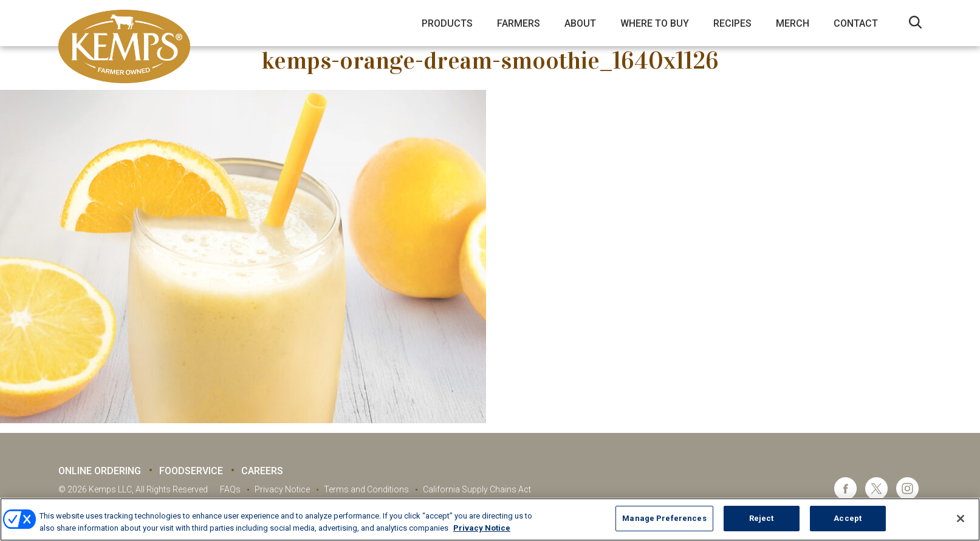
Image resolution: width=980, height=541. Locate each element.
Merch (793, 23)
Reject (762, 518)
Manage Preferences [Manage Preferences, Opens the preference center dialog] (664, 518)
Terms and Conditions (366, 489)
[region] (490, 519)
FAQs (230, 489)
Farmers (519, 23)
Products (447, 23)
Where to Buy (655, 23)
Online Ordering (100, 471)
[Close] (961, 519)
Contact (856, 23)
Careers (262, 471)
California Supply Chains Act (477, 489)
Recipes (732, 23)
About (580, 23)
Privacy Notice (282, 489)
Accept (848, 518)
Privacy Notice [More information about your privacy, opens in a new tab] (482, 528)
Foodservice (191, 471)
